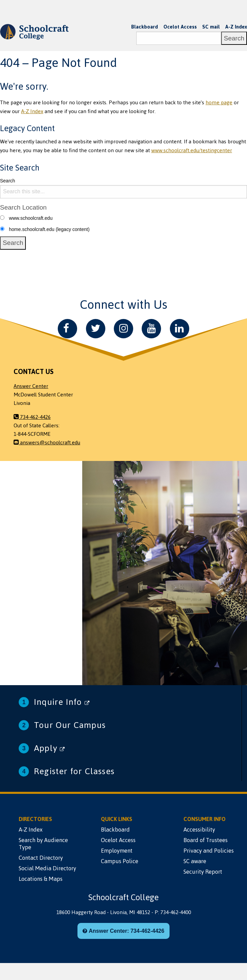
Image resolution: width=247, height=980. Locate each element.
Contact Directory (41, 858)
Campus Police (120, 861)
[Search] (179, 38)
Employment (117, 851)
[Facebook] (67, 329)
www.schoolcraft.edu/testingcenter (192, 150)
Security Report (203, 872)
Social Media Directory (47, 868)
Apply (49, 748)
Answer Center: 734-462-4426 (123, 931)
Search (7, 181)
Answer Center (31, 386)
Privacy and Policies (209, 851)
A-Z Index (236, 27)
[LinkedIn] (180, 329)
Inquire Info (62, 702)
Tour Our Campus (70, 725)
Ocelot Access (180, 27)
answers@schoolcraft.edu (47, 443)
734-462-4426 (32, 417)
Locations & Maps (41, 879)
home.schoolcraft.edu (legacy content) (49, 229)
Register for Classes (74, 771)
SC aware (195, 861)
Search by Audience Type (43, 844)
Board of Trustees (206, 840)
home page (219, 103)
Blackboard (145, 27)
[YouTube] (151, 329)
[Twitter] (96, 329)
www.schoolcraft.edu (31, 218)
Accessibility (199, 830)
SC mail (211, 27)
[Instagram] (123, 329)
